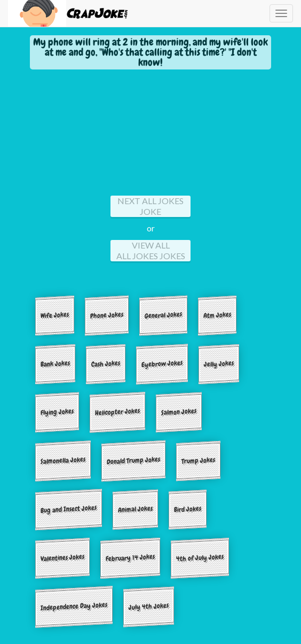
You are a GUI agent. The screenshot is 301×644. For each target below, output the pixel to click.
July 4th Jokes (149, 606)
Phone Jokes (107, 315)
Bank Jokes (55, 363)
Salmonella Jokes (63, 460)
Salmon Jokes (179, 412)
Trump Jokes (198, 461)
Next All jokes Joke (150, 206)
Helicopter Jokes (117, 412)
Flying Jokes (57, 412)
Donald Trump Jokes (133, 461)
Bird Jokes (188, 509)
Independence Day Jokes (74, 606)
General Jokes (163, 315)
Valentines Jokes (62, 558)
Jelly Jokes (219, 363)
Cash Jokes (106, 363)
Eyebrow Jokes (162, 364)
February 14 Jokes (130, 557)
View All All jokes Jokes (151, 250)
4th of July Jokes (200, 557)
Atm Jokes (217, 315)
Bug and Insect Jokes (69, 509)
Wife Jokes (55, 315)
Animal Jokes (135, 509)
